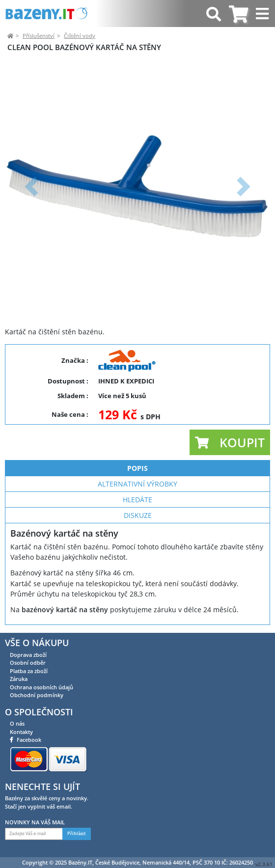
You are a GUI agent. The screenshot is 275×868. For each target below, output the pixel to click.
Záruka (19, 679)
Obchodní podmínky (37, 695)
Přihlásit (77, 834)
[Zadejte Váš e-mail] (34, 834)
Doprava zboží (28, 655)
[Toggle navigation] (263, 14)
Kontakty (21, 732)
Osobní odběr (28, 663)
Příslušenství (39, 36)
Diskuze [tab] (138, 515)
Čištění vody (80, 36)
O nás (17, 723)
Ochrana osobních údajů (41, 687)
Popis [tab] (137, 468)
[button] (31, 187)
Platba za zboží (29, 671)
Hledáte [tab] (137, 500)
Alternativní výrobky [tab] (137, 484)
